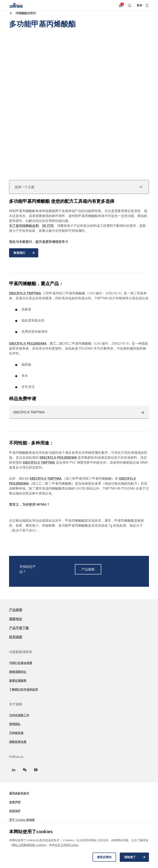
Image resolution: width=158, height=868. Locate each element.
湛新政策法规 (18, 742)
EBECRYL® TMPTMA (25, 293)
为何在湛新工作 (19, 715)
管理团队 (15, 724)
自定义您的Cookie (66, 845)
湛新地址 (16, 619)
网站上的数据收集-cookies (29, 845)
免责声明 (15, 802)
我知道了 (135, 857)
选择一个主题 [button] (79, 187)
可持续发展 (16, 733)
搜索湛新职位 (18, 672)
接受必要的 (104, 857)
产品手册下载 (19, 628)
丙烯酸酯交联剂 (26, 13)
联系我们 (24, 253)
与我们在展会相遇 (21, 663)
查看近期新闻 (18, 681)
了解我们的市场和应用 (23, 689)
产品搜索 (88, 569)
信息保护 (15, 811)
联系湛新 (16, 637)
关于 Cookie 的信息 (22, 820)
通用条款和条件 (19, 793)
